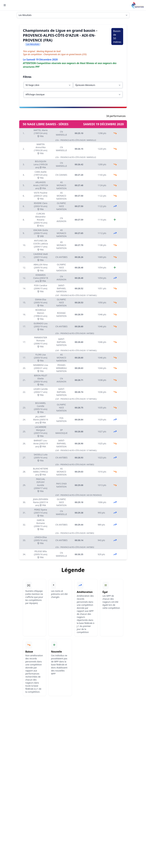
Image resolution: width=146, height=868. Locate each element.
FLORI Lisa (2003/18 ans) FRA (41, 358)
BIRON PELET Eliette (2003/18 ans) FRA (41, 380)
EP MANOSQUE (61, 432)
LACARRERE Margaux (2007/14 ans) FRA (41, 432)
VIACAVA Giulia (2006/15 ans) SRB (41, 233)
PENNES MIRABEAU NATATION (61, 368)
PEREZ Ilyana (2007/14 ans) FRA (41, 513)
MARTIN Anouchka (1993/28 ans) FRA (41, 149)
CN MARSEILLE (62, 133)
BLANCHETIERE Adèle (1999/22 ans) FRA (41, 472)
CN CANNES (61, 175)
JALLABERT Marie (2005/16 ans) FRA (41, 420)
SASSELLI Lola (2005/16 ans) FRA (41, 458)
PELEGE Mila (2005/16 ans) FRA (41, 554)
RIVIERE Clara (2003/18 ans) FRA (41, 206)
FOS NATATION (61, 420)
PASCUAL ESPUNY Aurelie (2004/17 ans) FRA (41, 485)
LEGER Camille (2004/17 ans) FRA (41, 392)
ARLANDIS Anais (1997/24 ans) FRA (41, 185)
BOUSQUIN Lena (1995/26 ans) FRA (41, 164)
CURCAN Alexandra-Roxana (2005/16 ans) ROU (41, 220)
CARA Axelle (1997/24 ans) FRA (41, 175)
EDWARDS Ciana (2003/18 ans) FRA (41, 278)
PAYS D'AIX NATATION (61, 485)
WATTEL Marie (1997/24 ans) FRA (41, 133)
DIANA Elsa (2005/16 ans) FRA (41, 302)
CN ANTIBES (61, 257)
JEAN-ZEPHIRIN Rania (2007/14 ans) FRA (41, 502)
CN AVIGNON (61, 220)
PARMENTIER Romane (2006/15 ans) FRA (41, 342)
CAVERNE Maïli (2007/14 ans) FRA (41, 257)
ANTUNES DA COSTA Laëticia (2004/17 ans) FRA (41, 245)
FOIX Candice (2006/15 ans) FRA (41, 288)
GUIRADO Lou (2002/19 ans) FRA (41, 326)
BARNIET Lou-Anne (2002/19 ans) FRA (41, 443)
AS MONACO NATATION (61, 185)
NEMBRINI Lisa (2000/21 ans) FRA (41, 368)
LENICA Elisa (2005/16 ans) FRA (41, 540)
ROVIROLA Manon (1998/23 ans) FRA (41, 314)
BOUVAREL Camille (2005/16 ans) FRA (41, 408)
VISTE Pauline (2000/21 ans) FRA (41, 196)
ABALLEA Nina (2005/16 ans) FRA (41, 268)
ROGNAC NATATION (61, 314)
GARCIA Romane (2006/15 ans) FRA (41, 525)
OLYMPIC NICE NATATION (61, 206)
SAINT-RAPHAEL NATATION (61, 288)
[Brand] (138, 5)
